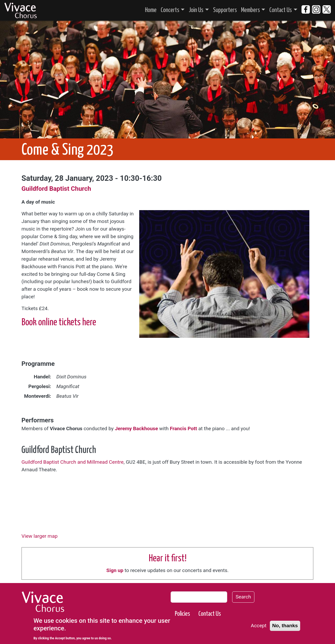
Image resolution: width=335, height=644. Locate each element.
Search (243, 597)
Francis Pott (183, 429)
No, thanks (285, 626)
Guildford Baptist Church (56, 189)
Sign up (115, 570)
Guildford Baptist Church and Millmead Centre (72, 462)
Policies (182, 614)
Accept (259, 626)
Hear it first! (168, 559)
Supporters (225, 10)
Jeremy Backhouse (136, 429)
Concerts (170, 10)
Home (151, 10)
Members (250, 10)
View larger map (40, 536)
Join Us (196, 10)
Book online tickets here (59, 323)
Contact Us (281, 10)
